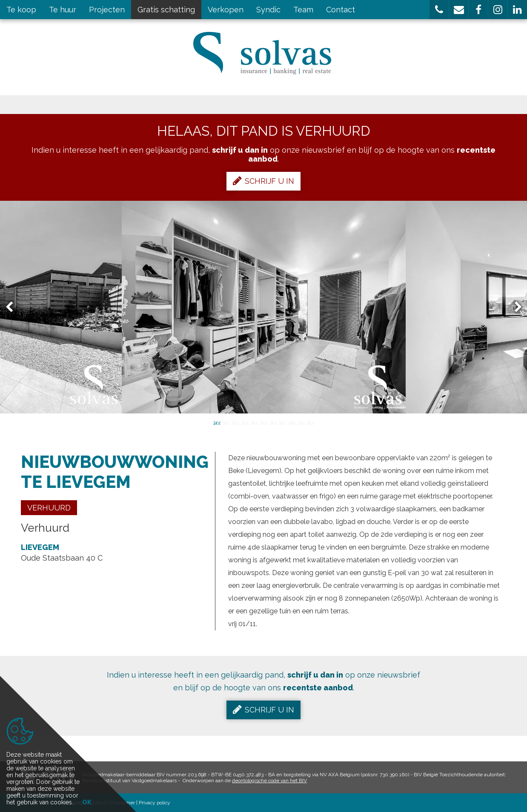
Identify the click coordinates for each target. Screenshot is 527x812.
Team (303, 10)
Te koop (21, 10)
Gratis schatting (166, 10)
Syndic (268, 10)
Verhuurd (49, 508)
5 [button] (254, 422)
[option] (264, 307)
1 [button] (217, 422)
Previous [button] (13, 307)
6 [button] (263, 422)
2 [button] (226, 422)
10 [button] (301, 422)
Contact (341, 10)
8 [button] (282, 422)
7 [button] (273, 422)
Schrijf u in (263, 181)
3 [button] (235, 422)
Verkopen (226, 10)
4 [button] (245, 422)
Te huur (63, 10)
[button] (439, 10)
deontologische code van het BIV (269, 781)
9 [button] (292, 422)
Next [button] (514, 307)
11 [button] (310, 422)
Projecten (107, 10)
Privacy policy (155, 803)
